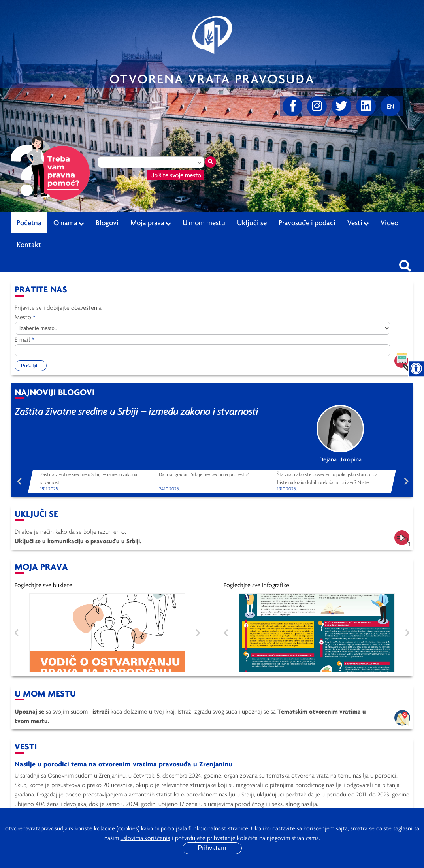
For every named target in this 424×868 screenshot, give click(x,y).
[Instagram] (317, 106)
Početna (29, 222)
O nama (69, 223)
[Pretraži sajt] (405, 264)
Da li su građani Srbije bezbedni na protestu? (204, 474)
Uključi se (252, 222)
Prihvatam (212, 848)
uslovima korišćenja (145, 838)
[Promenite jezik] (390, 106)
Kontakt (29, 244)
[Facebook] (292, 106)
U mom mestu (204, 222)
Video (389, 222)
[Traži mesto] (211, 162)
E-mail (24, 339)
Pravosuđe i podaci (307, 222)
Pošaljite (31, 366)
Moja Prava (41, 567)
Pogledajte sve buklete (43, 585)
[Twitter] (341, 106)
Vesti (358, 223)
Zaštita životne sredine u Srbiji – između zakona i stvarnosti (136, 411)
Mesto (25, 317)
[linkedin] (366, 106)
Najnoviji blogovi (55, 392)
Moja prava (151, 223)
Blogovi (107, 222)
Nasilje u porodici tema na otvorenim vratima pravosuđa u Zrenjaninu (124, 764)
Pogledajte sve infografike (256, 585)
